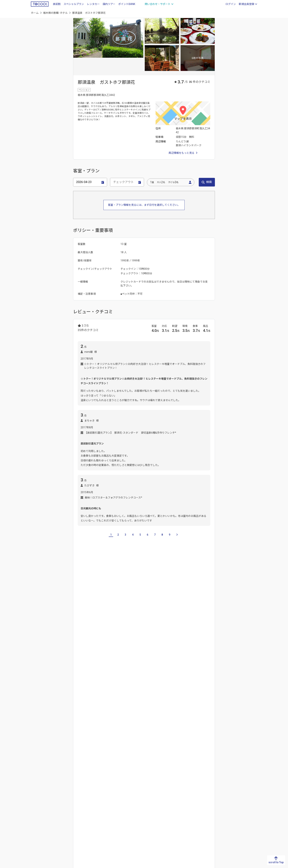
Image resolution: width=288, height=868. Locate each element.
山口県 (91, 803)
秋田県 (233, 803)
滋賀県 (120, 779)
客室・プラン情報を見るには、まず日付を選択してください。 (144, 205)
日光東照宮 (174, 692)
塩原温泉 (181, 725)
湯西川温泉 (165, 725)
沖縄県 (35, 820)
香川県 (63, 785)
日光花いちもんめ (118, 692)
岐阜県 (148, 779)
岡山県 (91, 791)
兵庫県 (120, 797)
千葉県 (113, 603)
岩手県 (233, 791)
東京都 (125, 603)
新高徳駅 (181, 651)
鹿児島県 (36, 815)
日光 (126, 628)
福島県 (233, 815)
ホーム (35, 13)
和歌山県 (121, 809)
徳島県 (63, 779)
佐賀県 (35, 785)
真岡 (92, 628)
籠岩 (132, 701)
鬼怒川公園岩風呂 (160, 675)
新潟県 (176, 779)
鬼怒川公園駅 (149, 651)
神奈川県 (139, 603)
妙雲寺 (81, 701)
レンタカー (93, 4)
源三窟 (179, 675)
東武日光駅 (96, 651)
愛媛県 (63, 791)
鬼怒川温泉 (133, 725)
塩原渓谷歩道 (123, 675)
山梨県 (176, 803)
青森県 (233, 785)
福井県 (176, 797)
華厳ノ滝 (140, 675)
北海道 (233, 779)
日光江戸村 (145, 701)
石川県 (176, 791)
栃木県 (204, 785)
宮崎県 (35, 809)
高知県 (63, 797)
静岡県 (148, 785)
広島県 (91, 797)
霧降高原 (114, 628)
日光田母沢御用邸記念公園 (148, 692)
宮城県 (233, 797)
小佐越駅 (112, 651)
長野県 (176, 809)
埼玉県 (101, 603)
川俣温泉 (117, 725)
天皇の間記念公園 (88, 684)
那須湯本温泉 (198, 725)
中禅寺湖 (83, 725)
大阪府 (120, 791)
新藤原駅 (166, 651)
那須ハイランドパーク (90, 692)
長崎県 (35, 791)
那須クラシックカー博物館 (151, 684)
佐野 (102, 628)
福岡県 (35, 779)
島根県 (91, 785)
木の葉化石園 (97, 701)
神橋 (190, 675)
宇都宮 (81, 628)
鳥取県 (91, 779)
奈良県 (120, 803)
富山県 (176, 785)
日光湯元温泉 (100, 725)
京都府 (120, 785)
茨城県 (77, 603)
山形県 (233, 809)
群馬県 (89, 603)
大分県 (35, 803)
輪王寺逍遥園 (117, 701)
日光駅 (81, 651)
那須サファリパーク (182, 684)
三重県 (148, 797)
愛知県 (148, 791)
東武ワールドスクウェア (117, 684)
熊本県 (35, 797)
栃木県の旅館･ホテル (55, 13)
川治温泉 (149, 725)
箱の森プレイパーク (197, 692)
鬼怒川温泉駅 (129, 651)
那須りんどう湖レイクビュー (94, 675)
